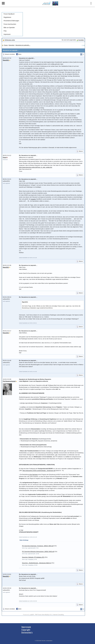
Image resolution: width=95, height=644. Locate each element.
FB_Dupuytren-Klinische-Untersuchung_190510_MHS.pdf (38, 552)
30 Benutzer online (10, 40)
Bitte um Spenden (9, 28)
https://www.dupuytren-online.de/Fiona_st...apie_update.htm (36, 167)
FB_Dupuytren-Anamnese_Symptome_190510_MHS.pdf (38, 546)
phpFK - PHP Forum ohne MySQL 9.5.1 (41, 615)
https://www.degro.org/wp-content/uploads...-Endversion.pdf (39, 471)
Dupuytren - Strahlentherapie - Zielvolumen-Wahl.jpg (37, 563)
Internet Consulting (58, 615)
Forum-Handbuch (9, 14)
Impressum (7, 34)
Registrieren (7, 17)
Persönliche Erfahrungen (11, 21)
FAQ (5, 31)
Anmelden (81, 40)
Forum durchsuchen (10, 24)
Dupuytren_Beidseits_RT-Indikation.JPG (33, 557)
